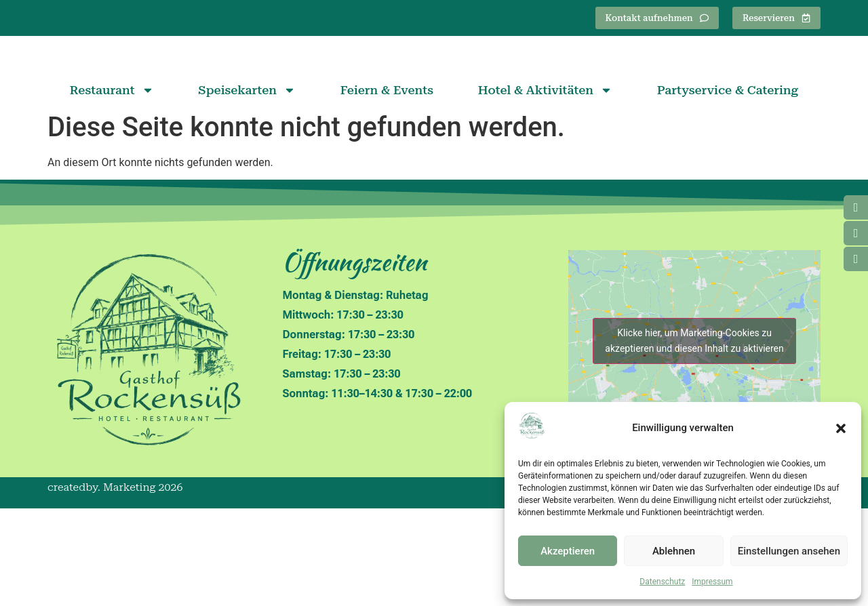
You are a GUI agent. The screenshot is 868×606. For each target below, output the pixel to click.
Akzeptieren (568, 551)
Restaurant (112, 188)
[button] (841, 428)
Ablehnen (674, 551)
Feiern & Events (387, 188)
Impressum (712, 582)
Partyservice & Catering (728, 188)
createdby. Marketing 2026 (115, 585)
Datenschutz (662, 582)
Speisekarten (247, 188)
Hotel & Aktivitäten (545, 188)
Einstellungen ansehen (789, 551)
